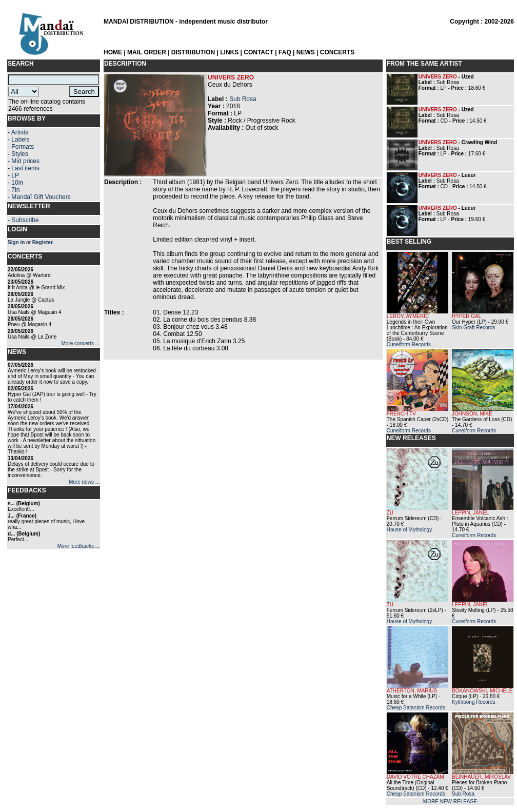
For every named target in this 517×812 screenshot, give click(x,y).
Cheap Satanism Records (416, 708)
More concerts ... (81, 343)
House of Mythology (409, 530)
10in (17, 183)
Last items (25, 168)
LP (15, 175)
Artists (20, 132)
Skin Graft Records (473, 328)
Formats (23, 147)
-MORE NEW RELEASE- (450, 801)
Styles (20, 154)
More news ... (84, 482)
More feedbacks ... (78, 546)
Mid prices (25, 161)
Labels (20, 140)
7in (15, 190)
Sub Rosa (243, 99)
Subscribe (25, 220)
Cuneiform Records (409, 344)
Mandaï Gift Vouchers (41, 197)
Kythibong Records (474, 702)
